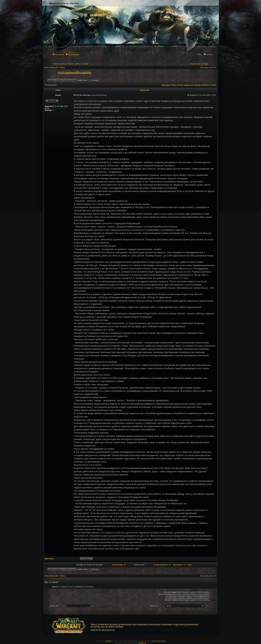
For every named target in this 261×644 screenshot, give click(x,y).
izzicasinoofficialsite (75, 73)
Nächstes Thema (209, 85)
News (62, 68)
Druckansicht (51, 85)
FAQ (198, 55)
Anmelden (58, 55)
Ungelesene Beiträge (199, 64)
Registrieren (72, 55)
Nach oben (49, 559)
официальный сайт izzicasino (191, 545)
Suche (208, 55)
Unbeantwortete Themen (63, 64)
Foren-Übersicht (51, 68)
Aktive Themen (82, 64)
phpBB (108, 641)
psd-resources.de (159, 641)
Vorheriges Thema (169, 85)
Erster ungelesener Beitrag (189, 85)
